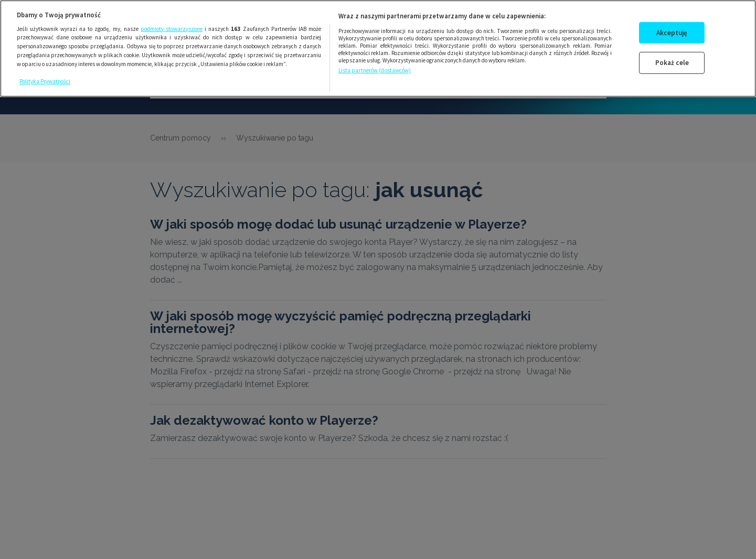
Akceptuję (672, 30)
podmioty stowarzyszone (172, 26)
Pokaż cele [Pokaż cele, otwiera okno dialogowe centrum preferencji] (672, 60)
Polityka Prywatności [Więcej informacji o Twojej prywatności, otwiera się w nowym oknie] (45, 79)
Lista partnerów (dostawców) (375, 68)
